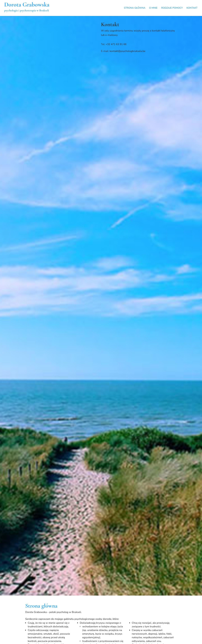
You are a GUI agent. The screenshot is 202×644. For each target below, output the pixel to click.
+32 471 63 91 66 (116, 44)
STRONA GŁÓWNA (135, 8)
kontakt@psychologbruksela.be (127, 51)
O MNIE (153, 8)
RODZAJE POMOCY (172, 8)
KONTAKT (192, 8)
